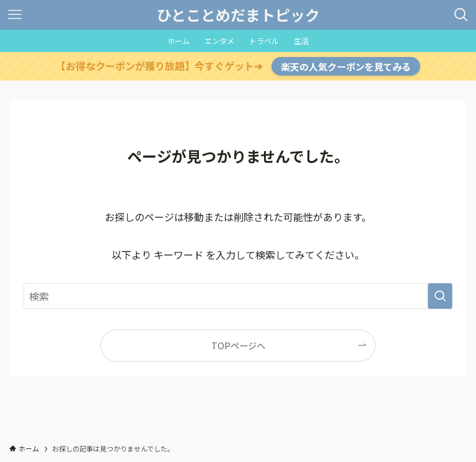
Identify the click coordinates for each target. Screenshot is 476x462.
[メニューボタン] (15, 15)
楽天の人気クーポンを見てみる (346, 66)
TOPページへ (238, 345)
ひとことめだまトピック (238, 15)
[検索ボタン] (461, 15)
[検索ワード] (238, 296)
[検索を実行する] (440, 296)
